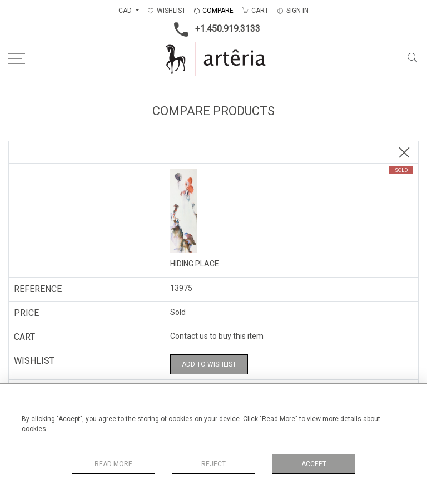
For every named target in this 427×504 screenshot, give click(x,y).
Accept (314, 464)
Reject (213, 464)
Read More (113, 464)
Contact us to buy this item (217, 336)
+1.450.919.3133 (214, 29)
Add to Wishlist (209, 364)
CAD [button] (126, 11)
